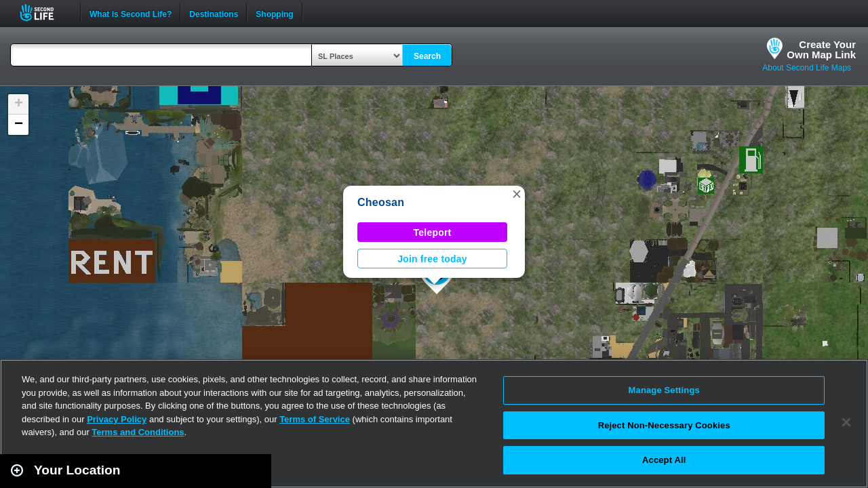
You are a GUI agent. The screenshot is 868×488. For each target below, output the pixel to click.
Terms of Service (315, 419)
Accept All (664, 460)
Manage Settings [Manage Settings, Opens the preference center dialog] (664, 390)
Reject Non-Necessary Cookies (664, 425)
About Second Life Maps (807, 68)
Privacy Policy (117, 419)
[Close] (846, 422)
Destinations (214, 13)
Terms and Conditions (138, 432)
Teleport (433, 232)
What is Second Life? (131, 13)
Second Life (44, 13)
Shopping (274, 13)
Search (427, 56)
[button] (517, 194)
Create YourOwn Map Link (821, 49)
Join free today (432, 259)
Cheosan (381, 202)
